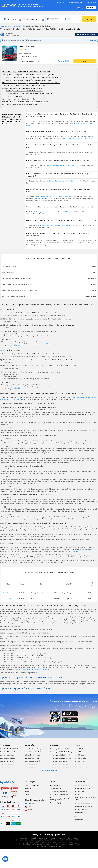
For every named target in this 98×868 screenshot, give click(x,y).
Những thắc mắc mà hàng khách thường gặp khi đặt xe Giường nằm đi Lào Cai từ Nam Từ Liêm (31, 83)
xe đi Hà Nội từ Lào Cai (16, 26)
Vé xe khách (4, 26)
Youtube (30, 810)
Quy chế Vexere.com (56, 789)
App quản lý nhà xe (80, 791)
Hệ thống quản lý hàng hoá (84, 803)
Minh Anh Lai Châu (8, 599)
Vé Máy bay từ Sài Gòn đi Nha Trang (61, 752)
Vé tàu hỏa (29, 745)
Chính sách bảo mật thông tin (59, 792)
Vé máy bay (55, 745)
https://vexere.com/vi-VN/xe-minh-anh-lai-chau (50, 387)
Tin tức (27, 792)
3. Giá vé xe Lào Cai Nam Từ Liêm (17, 96)
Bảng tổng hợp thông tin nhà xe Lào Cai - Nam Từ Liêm (19, 99)
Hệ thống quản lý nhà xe (83, 785)
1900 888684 (16, 346)
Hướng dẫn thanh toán (57, 786)
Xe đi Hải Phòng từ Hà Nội (8, 764)
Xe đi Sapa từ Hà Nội (7, 761)
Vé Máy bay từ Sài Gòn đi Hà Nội (60, 755)
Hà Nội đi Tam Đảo (80, 758)
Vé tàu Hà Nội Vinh (31, 767)
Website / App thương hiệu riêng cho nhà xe (85, 798)
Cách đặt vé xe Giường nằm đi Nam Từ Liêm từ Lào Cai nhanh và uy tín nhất (25, 102)
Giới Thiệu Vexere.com (32, 786)
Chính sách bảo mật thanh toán (59, 795)
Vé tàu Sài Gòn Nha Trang (33, 749)
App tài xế (77, 794)
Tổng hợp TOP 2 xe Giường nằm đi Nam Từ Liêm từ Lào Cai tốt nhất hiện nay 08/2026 (28, 75)
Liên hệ (27, 795)
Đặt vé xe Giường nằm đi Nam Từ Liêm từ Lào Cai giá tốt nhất (26, 72)
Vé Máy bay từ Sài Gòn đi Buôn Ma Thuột (60, 768)
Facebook (31, 804)
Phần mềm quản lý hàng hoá (83, 806)
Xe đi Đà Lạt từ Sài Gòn (8, 758)
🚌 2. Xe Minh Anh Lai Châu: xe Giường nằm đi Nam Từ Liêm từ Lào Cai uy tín (30, 80)
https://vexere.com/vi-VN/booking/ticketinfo (36, 669)
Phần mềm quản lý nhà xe (82, 788)
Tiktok (30, 807)
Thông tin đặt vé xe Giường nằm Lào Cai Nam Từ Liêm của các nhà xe (24, 86)
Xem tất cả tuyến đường (49, 770)
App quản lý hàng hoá (81, 809)
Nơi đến (31, 18)
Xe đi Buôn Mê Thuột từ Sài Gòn (10, 749)
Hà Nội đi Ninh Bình (80, 749)
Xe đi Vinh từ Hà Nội (6, 767)
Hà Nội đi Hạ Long (80, 752)
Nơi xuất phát (10, 18)
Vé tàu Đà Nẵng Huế (31, 764)
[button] (61, 115)
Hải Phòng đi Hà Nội (81, 767)
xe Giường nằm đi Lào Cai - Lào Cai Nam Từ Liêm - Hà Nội (63, 181)
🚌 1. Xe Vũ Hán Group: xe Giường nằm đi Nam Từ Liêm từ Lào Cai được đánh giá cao (32, 77)
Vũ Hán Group (6, 593)
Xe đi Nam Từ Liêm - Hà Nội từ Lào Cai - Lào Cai (75, 139)
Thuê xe (78, 745)
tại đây (38, 673)
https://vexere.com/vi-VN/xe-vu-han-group (45, 344)
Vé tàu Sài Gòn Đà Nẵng (32, 755)
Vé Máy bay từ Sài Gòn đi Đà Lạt (60, 761)
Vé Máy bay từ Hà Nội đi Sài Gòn (60, 749)
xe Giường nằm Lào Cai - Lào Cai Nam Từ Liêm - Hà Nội (64, 165)
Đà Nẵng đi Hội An (80, 761)
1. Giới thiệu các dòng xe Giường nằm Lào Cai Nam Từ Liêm (24, 91)
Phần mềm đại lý (79, 812)
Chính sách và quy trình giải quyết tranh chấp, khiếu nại (60, 799)
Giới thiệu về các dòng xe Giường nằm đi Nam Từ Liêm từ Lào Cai (22, 88)
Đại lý (76, 817)
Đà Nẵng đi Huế (79, 764)
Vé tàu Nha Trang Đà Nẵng (33, 761)
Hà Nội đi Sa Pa (79, 755)
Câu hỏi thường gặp (56, 803)
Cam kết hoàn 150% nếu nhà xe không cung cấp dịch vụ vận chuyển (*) (30, 5)
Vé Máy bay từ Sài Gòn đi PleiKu (60, 764)
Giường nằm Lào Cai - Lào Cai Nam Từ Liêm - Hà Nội (52, 212)
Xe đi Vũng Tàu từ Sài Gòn (8, 752)
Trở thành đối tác (90, 3)
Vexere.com (37, 199)
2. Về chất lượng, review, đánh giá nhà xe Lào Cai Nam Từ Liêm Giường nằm (29, 94)
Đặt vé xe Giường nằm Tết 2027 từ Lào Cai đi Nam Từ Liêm (20, 104)
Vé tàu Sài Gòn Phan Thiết (33, 752)
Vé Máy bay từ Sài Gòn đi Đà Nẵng (60, 758)
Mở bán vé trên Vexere (75, 3)
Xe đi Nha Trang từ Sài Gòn (9, 755)
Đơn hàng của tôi (61, 3)
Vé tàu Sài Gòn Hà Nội (32, 758)
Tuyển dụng (29, 789)
